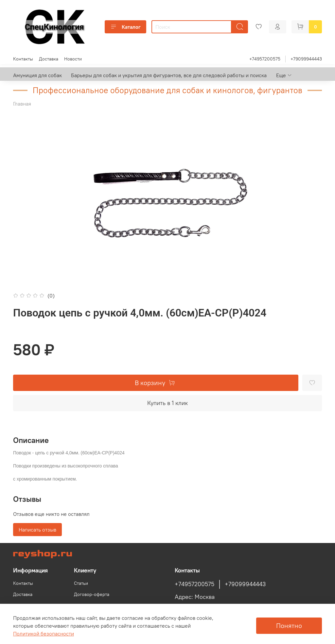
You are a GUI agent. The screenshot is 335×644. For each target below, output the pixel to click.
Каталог (125, 27)
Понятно (289, 626)
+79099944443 (306, 59)
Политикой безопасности (44, 634)
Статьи (81, 583)
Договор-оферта (92, 594)
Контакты (23, 59)
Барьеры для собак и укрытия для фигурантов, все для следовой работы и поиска (169, 75)
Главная (22, 104)
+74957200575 (265, 59)
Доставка (49, 59)
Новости (73, 59)
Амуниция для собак (37, 75)
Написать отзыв (37, 530)
